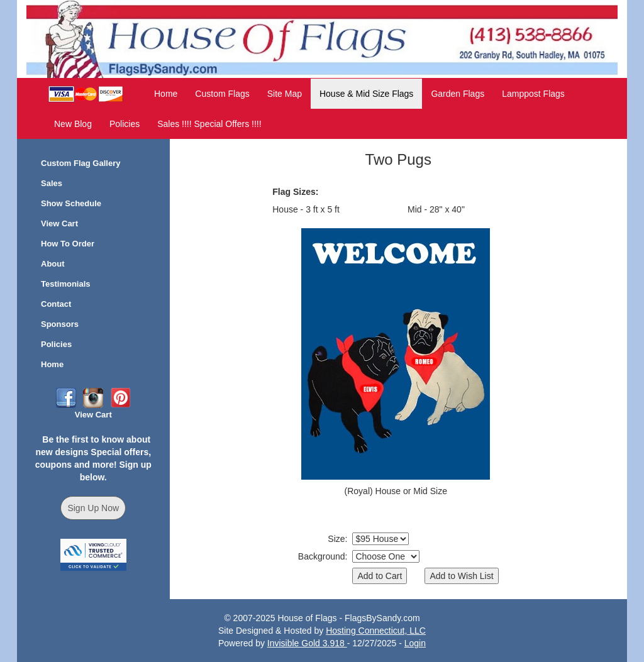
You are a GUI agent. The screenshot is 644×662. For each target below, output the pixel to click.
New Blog (73, 124)
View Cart (59, 223)
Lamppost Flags (533, 94)
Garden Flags (458, 94)
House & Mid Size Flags (366, 94)
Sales (52, 183)
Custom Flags (222, 94)
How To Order (68, 244)
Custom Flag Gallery (80, 163)
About (53, 264)
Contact (56, 304)
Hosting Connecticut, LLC (376, 631)
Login (415, 643)
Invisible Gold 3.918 (307, 643)
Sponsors (60, 324)
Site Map (285, 94)
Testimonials (66, 284)
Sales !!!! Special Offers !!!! (209, 124)
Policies (125, 124)
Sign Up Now (93, 508)
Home (166, 94)
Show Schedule (71, 203)
